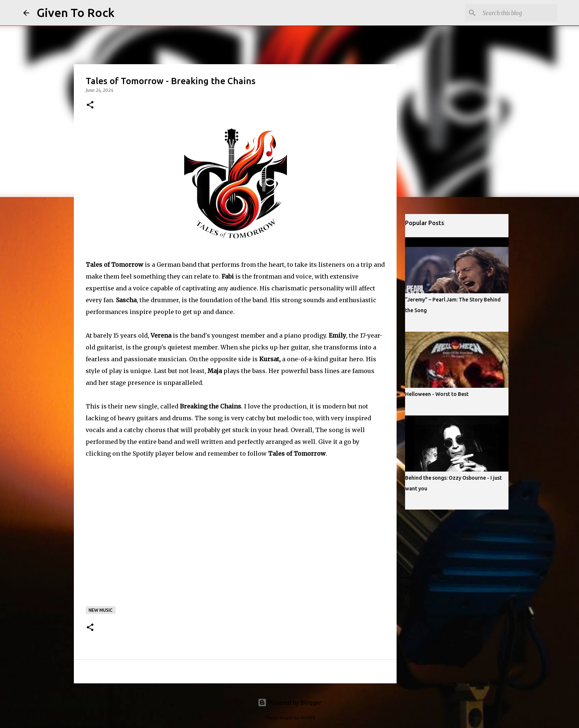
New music (101, 610)
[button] (90, 105)
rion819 (307, 718)
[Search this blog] (518, 13)
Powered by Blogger (289, 703)
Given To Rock (76, 13)
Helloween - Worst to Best (437, 394)
